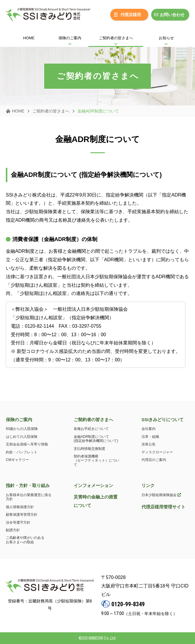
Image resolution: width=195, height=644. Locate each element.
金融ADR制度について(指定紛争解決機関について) (96, 439)
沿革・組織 (150, 437)
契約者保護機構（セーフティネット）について (96, 461)
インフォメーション (93, 485)
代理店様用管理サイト (163, 507)
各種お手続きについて (91, 429)
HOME (18, 111)
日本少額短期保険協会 (161, 495)
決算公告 (149, 444)
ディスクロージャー (157, 452)
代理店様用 (127, 15)
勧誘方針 (13, 530)
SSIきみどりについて (163, 420)
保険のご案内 (19, 420)
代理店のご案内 (154, 460)
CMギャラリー (17, 460)
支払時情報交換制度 (89, 449)
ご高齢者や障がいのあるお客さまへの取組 (25, 540)
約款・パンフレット (22, 452)
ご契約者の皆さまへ (51, 111)
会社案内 (149, 429)
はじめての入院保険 (22, 437)
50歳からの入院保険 (22, 429)
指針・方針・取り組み (28, 485)
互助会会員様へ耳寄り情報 (27, 444)
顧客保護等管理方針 (22, 515)
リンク (148, 485)
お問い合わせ (169, 15)
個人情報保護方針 (20, 507)
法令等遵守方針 (18, 522)
